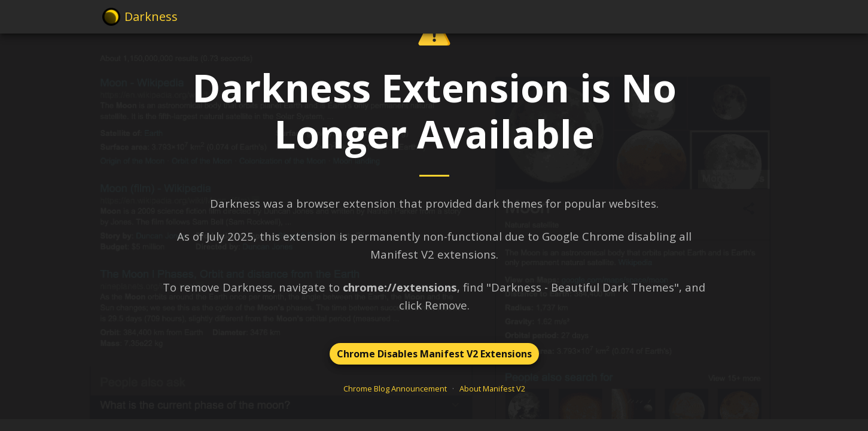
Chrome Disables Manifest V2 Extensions (434, 354)
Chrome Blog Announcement (395, 388)
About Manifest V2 (492, 388)
